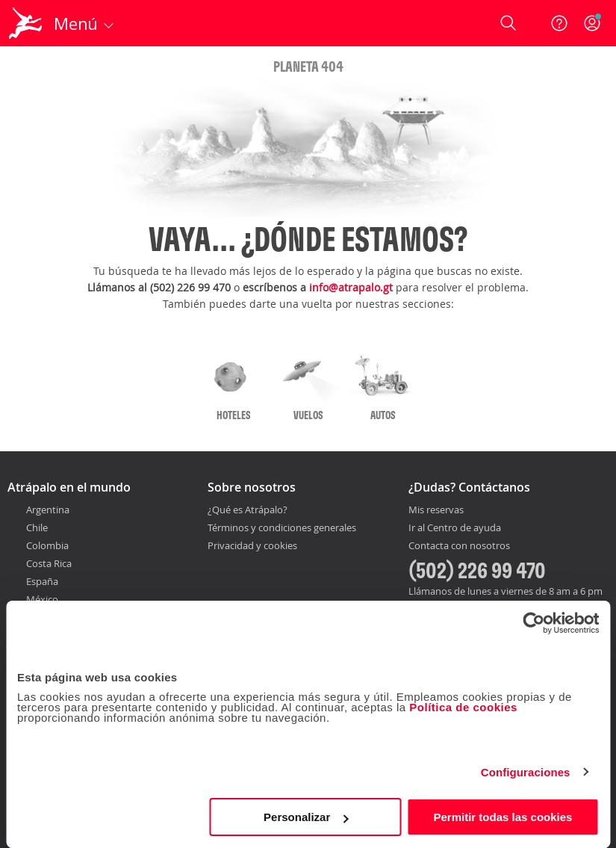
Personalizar (306, 817)
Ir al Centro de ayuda (455, 528)
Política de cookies (463, 707)
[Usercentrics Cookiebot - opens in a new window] (533, 623)
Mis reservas (436, 510)
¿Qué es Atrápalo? (248, 510)
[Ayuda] (559, 23)
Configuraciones (526, 772)
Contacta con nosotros (459, 546)
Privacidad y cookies (252, 545)
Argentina (48, 510)
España (42, 581)
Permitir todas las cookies (503, 817)
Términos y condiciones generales (282, 527)
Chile (37, 527)
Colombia (47, 545)
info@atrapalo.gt (351, 287)
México (42, 599)
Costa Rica (49, 563)
